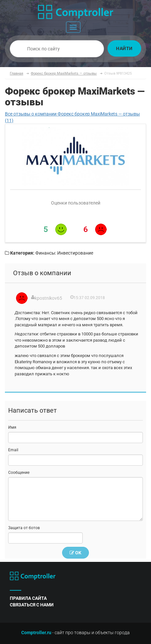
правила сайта (28, 598)
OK (75, 553)
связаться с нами (32, 605)
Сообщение (19, 473)
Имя (12, 427)
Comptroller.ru (36, 633)
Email (13, 450)
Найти (124, 48)
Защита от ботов (24, 528)
